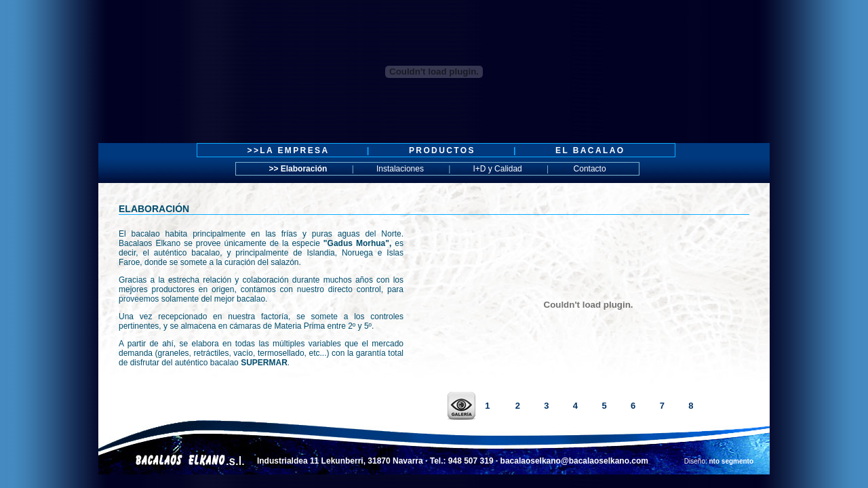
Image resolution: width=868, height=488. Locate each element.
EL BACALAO (590, 150)
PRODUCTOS (442, 150)
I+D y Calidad (497, 169)
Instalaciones (400, 169)
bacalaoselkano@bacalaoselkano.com (574, 461)
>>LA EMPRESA (290, 150)
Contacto (588, 169)
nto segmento (732, 461)
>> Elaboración (298, 169)
